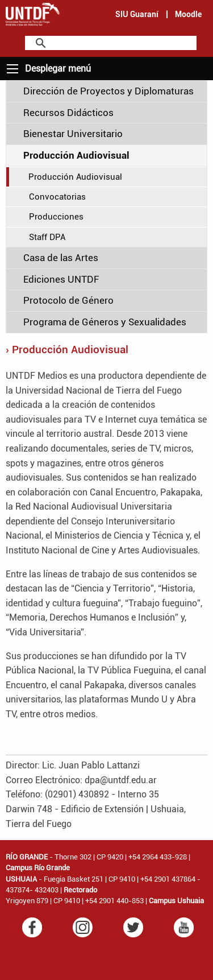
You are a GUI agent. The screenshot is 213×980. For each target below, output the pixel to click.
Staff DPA (47, 237)
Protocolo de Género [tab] (68, 300)
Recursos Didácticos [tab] (68, 113)
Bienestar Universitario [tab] (73, 134)
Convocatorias (57, 197)
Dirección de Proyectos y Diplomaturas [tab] (108, 91)
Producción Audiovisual (75, 177)
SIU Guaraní (137, 14)
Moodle (188, 14)
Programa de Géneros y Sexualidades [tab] (105, 322)
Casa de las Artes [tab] (61, 258)
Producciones (56, 217)
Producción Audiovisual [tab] (76, 155)
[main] (106, 460)
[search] (109, 44)
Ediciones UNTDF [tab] (61, 279)
